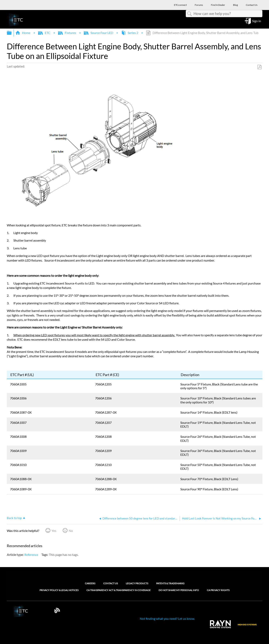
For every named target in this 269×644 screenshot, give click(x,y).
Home (23, 33)
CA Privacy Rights (218, 590)
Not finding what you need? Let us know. (167, 619)
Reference (31, 555)
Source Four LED (99, 33)
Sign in (257, 21)
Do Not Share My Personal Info (179, 590)
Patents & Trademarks (170, 583)
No (71, 531)
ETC (45, 33)
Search (190, 14)
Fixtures (67, 33)
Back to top (14, 518)
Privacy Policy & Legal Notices (59, 590)
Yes (54, 531)
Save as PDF (259, 67)
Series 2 (130, 33)
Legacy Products (137, 583)
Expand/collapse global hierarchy (12, 33)
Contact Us (111, 583)
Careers (90, 583)
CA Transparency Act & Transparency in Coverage (119, 590)
